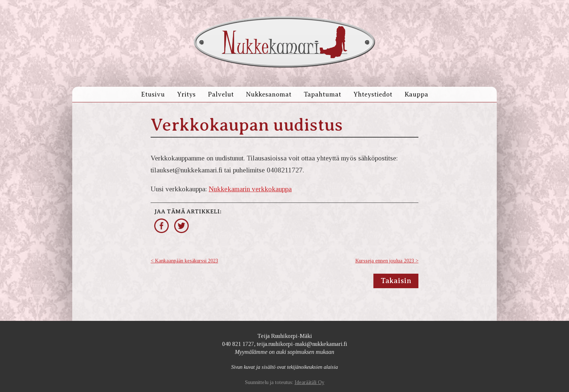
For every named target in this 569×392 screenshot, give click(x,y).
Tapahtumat (322, 94)
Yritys (186, 94)
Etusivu (153, 94)
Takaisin (396, 281)
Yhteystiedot (373, 94)
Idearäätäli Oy (310, 382)
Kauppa (416, 94)
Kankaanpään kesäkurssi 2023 (187, 261)
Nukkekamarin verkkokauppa (250, 189)
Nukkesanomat (269, 94)
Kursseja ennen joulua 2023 (385, 261)
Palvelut (221, 94)
